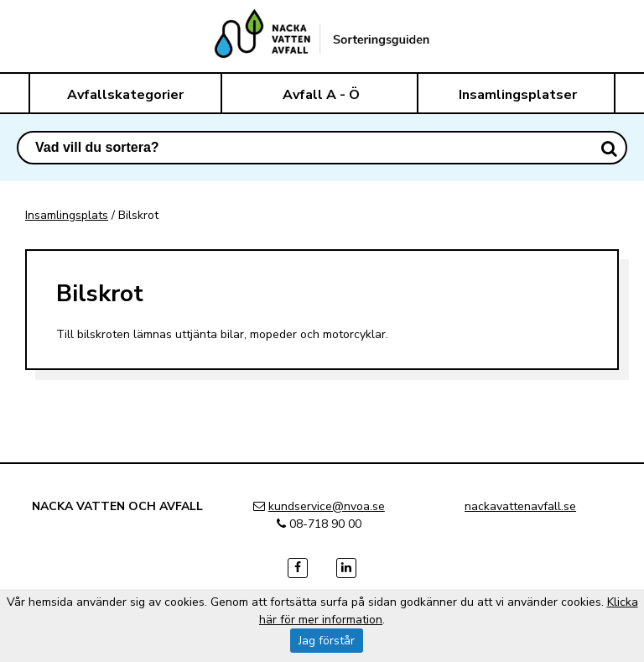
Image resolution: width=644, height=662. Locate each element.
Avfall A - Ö (321, 95)
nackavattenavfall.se (520, 506)
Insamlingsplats (67, 215)
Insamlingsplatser (518, 95)
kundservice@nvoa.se (327, 506)
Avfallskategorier (125, 95)
